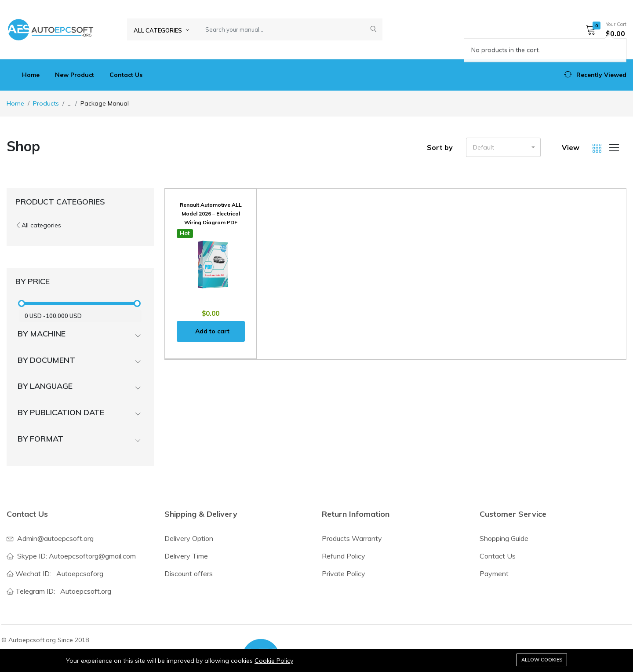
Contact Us (126, 75)
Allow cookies (542, 660)
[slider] (22, 303)
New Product (75, 75)
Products (46, 103)
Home (31, 75)
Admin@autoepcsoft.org (55, 538)
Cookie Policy (274, 661)
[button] (603, 29)
